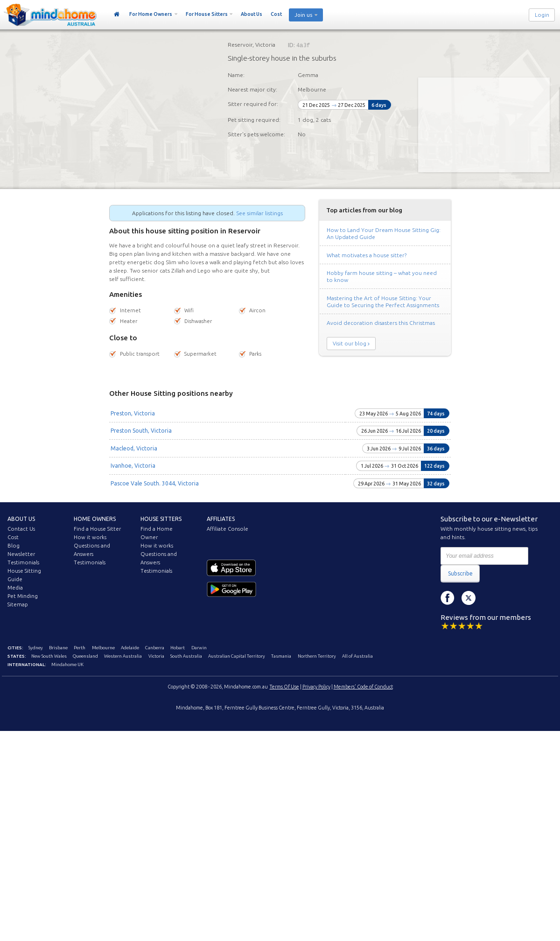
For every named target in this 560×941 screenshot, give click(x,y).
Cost (276, 14)
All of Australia (357, 656)
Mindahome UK (67, 664)
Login (542, 15)
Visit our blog (350, 344)
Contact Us (21, 529)
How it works (90, 537)
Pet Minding (23, 596)
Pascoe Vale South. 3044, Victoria (155, 483)
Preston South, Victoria (141, 431)
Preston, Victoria (133, 413)
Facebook (448, 598)
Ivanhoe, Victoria (133, 466)
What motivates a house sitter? (367, 255)
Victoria (156, 656)
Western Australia (123, 656)
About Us (252, 14)
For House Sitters (207, 14)
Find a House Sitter (97, 529)
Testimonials (23, 562)
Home (117, 14)
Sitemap (18, 604)
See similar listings (259, 213)
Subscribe (460, 573)
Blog (14, 546)
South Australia (186, 656)
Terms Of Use (284, 687)
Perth (80, 648)
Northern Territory (317, 656)
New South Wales (49, 656)
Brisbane (58, 648)
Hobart (178, 648)
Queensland (85, 656)
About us (21, 519)
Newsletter (21, 554)
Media (15, 588)
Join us (303, 15)
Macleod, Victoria (134, 448)
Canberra (155, 648)
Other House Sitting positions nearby (171, 393)
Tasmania (281, 656)
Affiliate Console (227, 529)
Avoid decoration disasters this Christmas (381, 323)
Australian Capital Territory (237, 656)
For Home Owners (151, 14)
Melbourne (103, 648)
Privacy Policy (316, 687)
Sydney (36, 648)
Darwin (199, 648)
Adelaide (130, 648)
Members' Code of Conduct (363, 687)
